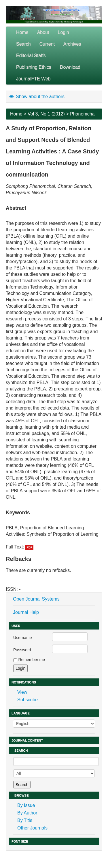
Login (64, 32)
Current (47, 44)
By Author (27, 813)
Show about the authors (37, 97)
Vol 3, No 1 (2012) (46, 114)
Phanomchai (83, 114)
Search (23, 44)
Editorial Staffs (31, 55)
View (22, 692)
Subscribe (28, 700)
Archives (72, 44)
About (43, 32)
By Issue (26, 805)
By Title (25, 820)
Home (22, 32)
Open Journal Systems (36, 599)
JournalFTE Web (33, 79)
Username (23, 638)
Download (70, 67)
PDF (29, 547)
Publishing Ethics (34, 67)
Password (22, 650)
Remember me (32, 660)
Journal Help (26, 612)
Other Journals (32, 828)
